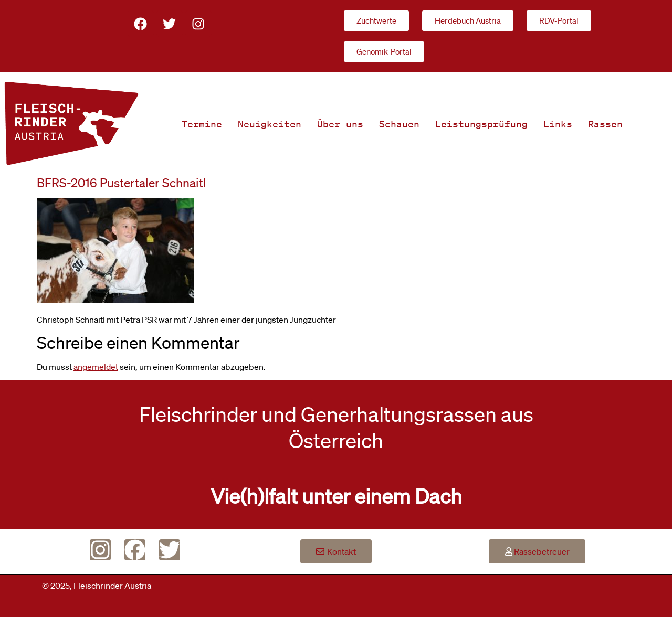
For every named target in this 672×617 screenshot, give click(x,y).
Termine (202, 124)
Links (558, 124)
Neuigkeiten (270, 124)
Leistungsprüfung (481, 124)
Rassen (605, 124)
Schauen (399, 124)
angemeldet (96, 367)
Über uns (340, 124)
